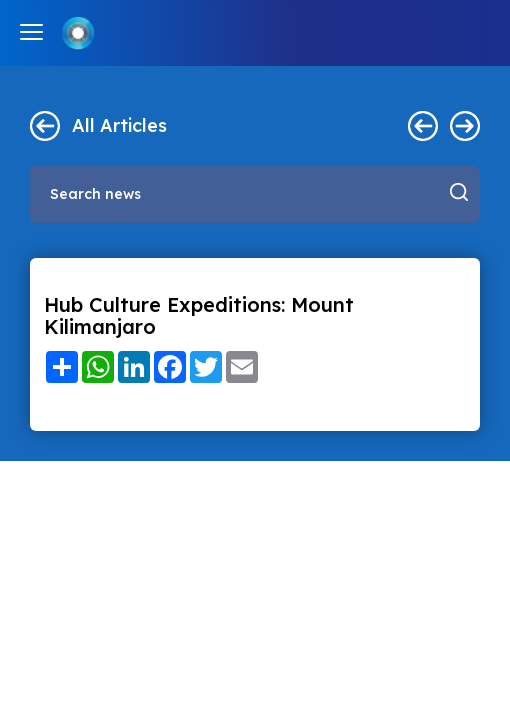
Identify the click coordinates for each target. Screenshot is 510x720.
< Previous (423, 126)
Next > (465, 126)
